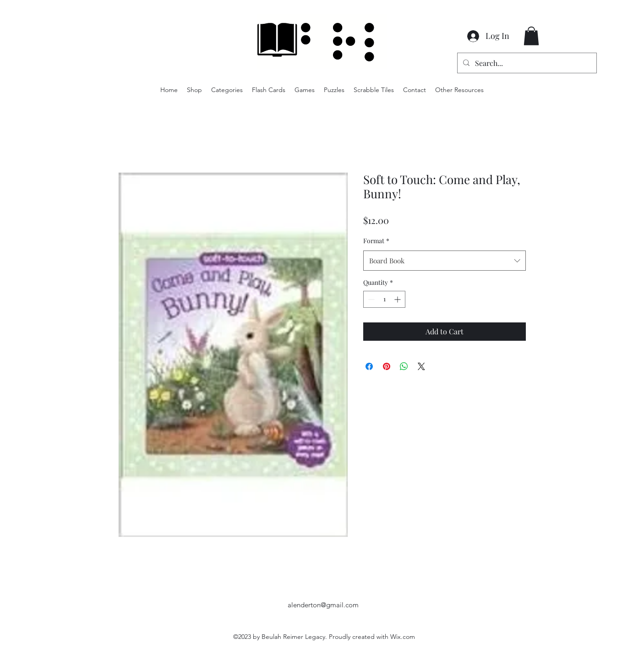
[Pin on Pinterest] (387, 366)
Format (376, 241)
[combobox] (445, 261)
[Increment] (398, 299)
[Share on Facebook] (369, 366)
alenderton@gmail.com (323, 605)
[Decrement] (370, 299)
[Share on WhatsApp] (404, 366)
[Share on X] (421, 366)
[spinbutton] (384, 299)
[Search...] (526, 63)
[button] (531, 36)
